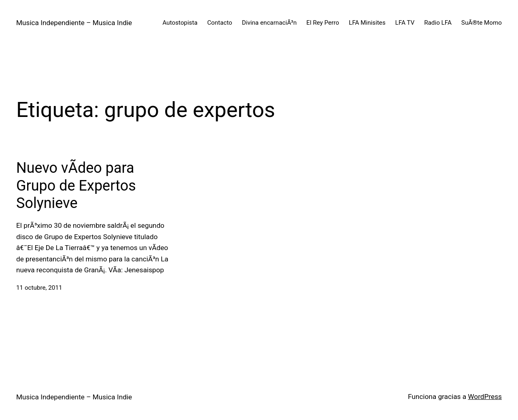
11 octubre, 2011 (39, 288)
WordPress (485, 397)
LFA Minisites (367, 23)
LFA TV (405, 23)
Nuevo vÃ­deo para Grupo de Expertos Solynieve (76, 185)
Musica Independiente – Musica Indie (74, 23)
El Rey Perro (323, 23)
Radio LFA (438, 23)
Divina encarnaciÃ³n (269, 23)
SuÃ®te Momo (482, 23)
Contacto (220, 23)
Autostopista (180, 23)
